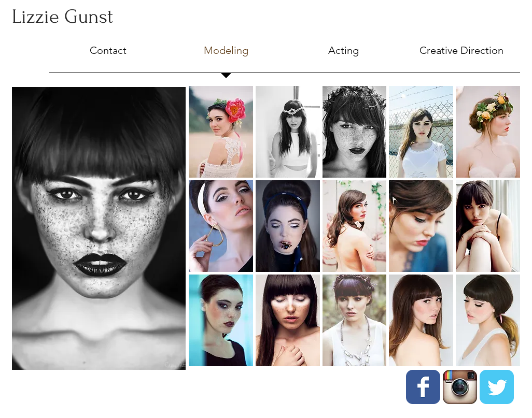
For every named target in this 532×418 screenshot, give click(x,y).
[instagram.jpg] (460, 387)
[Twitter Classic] (497, 387)
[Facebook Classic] (423, 387)
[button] (221, 132)
